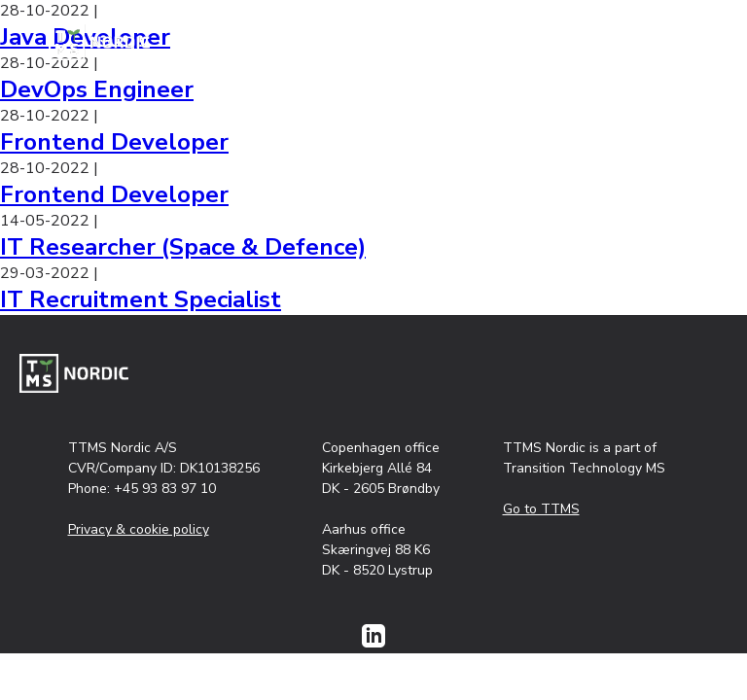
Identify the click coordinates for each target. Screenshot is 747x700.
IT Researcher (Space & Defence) (183, 247)
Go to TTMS (541, 509)
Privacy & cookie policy (139, 529)
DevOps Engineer (97, 89)
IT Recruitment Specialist (141, 299)
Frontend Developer (114, 142)
